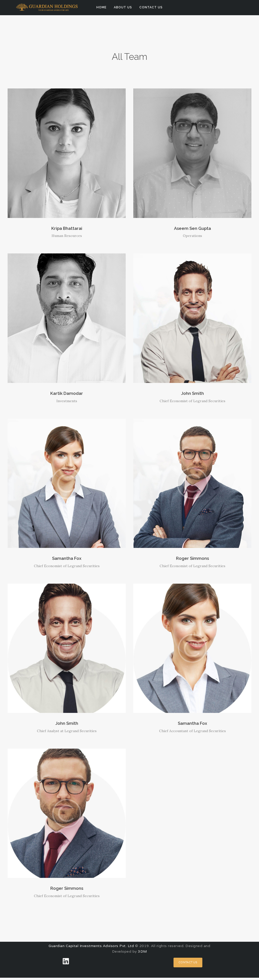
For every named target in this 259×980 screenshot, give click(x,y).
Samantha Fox (67, 560)
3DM (142, 954)
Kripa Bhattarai (67, 229)
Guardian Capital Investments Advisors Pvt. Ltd (91, 948)
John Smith (192, 394)
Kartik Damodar (67, 394)
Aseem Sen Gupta (192, 229)
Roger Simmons (192, 560)
